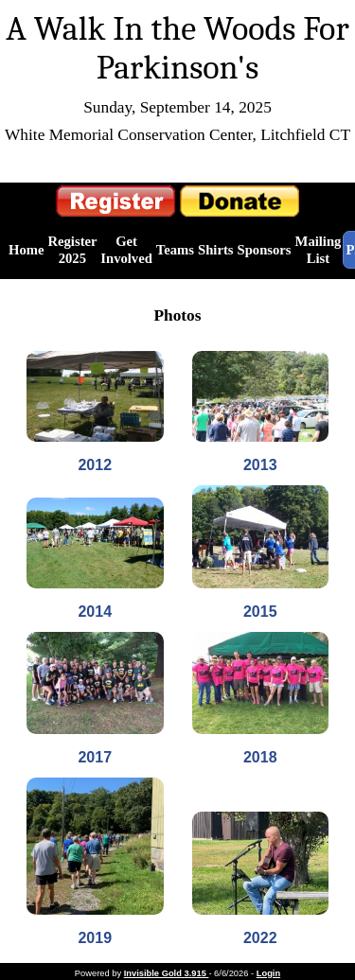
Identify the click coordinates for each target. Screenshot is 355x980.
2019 (95, 938)
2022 (260, 938)
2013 (260, 465)
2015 (260, 612)
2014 (95, 612)
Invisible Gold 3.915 (167, 973)
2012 (95, 465)
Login (268, 973)
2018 (260, 757)
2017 (95, 757)
